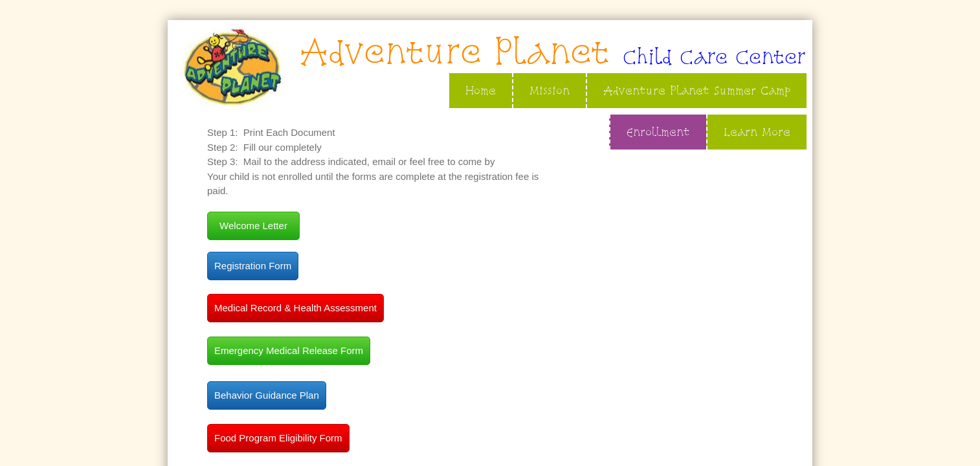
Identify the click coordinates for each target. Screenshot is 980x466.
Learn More (757, 132)
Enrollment (658, 132)
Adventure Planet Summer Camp (697, 90)
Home (481, 90)
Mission (550, 90)
